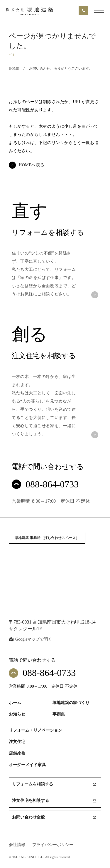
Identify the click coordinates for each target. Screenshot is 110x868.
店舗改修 (17, 753)
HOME (14, 69)
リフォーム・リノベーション (35, 730)
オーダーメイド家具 (27, 765)
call (83, 11)
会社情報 (17, 845)
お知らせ (17, 714)
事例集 (59, 714)
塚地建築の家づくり (71, 703)
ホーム (15, 703)
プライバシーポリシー (53, 845)
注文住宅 (17, 742)
